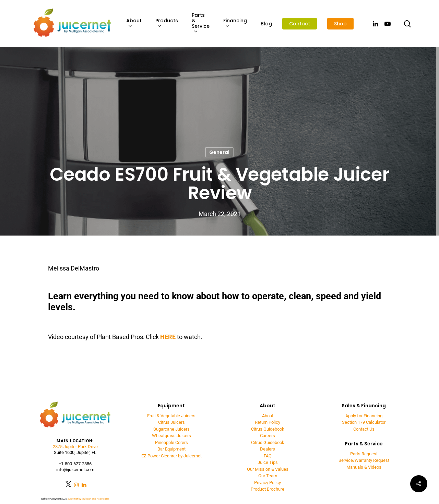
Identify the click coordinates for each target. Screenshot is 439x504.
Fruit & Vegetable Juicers (171, 416)
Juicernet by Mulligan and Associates (88, 499)
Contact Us (364, 429)
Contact (300, 24)
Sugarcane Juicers (171, 429)
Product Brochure (268, 489)
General (219, 152)
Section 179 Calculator (364, 422)
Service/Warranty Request (364, 460)
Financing (235, 23)
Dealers (268, 449)
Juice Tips (268, 462)
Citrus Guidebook (268, 429)
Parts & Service (201, 23)
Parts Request (364, 454)
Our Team (268, 476)
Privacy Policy (268, 483)
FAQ (268, 456)
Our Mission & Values (268, 469)
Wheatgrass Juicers (171, 436)
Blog (266, 24)
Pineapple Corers (171, 442)
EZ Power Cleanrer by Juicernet (171, 456)
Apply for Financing (364, 416)
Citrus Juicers (171, 422)
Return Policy (268, 422)
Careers (268, 436)
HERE (168, 337)
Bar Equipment (171, 449)
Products (167, 23)
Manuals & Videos (364, 467)
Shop (340, 24)
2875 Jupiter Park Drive (75, 447)
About (134, 23)
